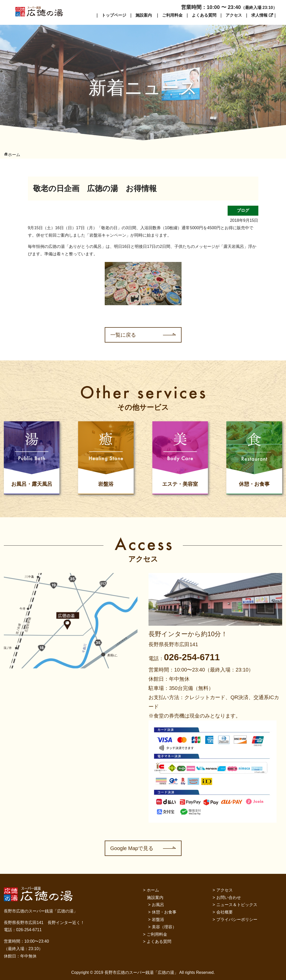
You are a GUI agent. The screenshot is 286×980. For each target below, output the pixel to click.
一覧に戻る (123, 335)
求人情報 (259, 15)
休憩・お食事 (164, 912)
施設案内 (144, 15)
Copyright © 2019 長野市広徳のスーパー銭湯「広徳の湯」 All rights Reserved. (143, 972)
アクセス (234, 15)
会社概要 (225, 912)
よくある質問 (204, 15)
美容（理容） (164, 927)
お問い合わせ (229, 898)
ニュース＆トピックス (237, 905)
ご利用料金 (172, 15)
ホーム (153, 890)
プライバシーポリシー (237, 920)
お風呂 (158, 905)
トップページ (114, 15)
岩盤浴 (158, 920)
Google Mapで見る (132, 848)
